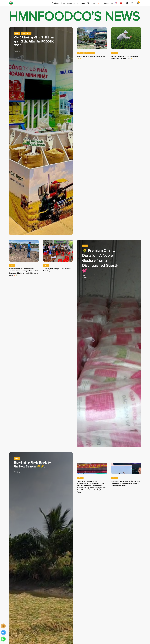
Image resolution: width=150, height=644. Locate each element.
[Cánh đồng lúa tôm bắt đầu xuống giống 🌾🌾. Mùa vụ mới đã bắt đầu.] (35, 465)
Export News (26, 33)
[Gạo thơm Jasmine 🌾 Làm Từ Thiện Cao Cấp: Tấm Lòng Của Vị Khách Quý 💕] (109, 330)
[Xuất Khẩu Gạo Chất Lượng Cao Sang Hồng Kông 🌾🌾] (92, 37)
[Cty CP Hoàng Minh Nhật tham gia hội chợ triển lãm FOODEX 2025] (35, 42)
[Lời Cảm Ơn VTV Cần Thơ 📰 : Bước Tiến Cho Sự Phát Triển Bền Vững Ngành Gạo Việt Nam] (126, 481)
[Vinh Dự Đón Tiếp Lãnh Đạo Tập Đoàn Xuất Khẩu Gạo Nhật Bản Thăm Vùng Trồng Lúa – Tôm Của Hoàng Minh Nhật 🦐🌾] (24, 249)
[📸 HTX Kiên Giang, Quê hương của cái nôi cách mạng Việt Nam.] (58, 249)
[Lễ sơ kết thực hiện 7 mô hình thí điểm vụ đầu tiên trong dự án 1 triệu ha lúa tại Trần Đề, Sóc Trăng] (92, 484)
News (17, 33)
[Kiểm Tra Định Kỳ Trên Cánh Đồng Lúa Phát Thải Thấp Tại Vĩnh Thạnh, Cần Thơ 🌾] (126, 37)
